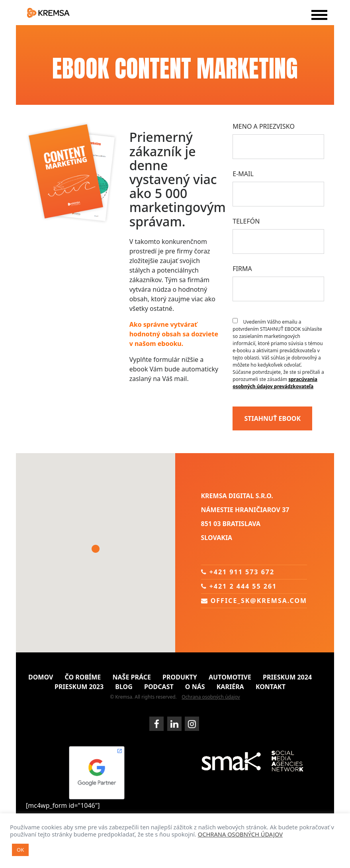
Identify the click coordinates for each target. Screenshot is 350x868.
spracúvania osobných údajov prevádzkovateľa (275, 383)
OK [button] (20, 850)
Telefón (246, 221)
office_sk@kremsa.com (254, 601)
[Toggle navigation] (317, 20)
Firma (242, 269)
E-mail (243, 174)
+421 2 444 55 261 (239, 586)
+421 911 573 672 (238, 572)
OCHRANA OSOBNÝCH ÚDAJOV (240, 834)
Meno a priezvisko (264, 126)
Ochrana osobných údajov (211, 697)
